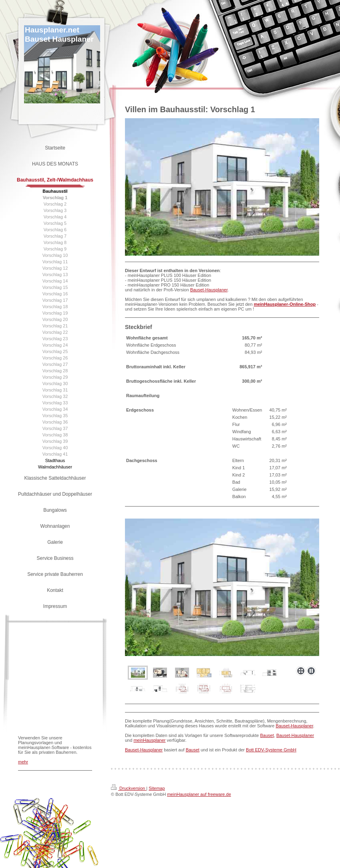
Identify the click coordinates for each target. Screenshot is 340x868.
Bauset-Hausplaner (209, 290)
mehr (23, 762)
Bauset (267, 735)
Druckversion (129, 788)
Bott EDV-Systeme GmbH (271, 750)
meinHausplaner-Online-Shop (285, 304)
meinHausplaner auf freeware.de (199, 794)
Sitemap (157, 788)
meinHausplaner (149, 740)
